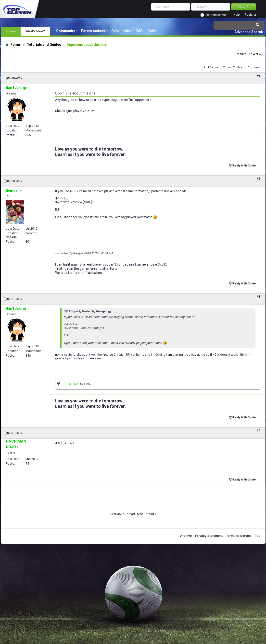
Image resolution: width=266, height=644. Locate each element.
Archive (186, 536)
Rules (152, 31)
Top (258, 536)
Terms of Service (239, 536)
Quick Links (121, 31)
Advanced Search (249, 32)
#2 (259, 179)
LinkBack (210, 67)
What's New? (35, 31)
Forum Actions (93, 31)
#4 (259, 431)
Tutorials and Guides (44, 45)
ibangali (73, 384)
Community (66, 31)
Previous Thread (124, 514)
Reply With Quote (243, 165)
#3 (259, 297)
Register (250, 15)
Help (237, 15)
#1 (259, 76)
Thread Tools (232, 67)
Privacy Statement (209, 536)
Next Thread (146, 514)
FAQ (139, 31)
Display (252, 67)
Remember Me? (216, 15)
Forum (11, 31)
